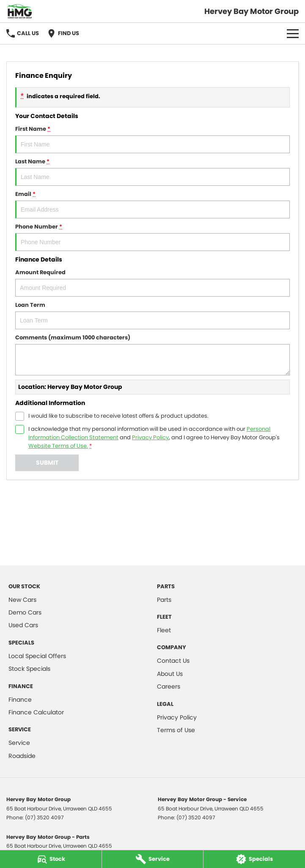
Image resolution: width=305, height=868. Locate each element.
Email (152, 204)
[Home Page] (20, 11)
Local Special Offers (37, 656)
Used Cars (23, 625)
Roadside (22, 756)
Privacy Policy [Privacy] (150, 437)
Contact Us (173, 661)
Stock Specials (29, 669)
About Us (170, 674)
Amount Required (152, 282)
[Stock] (51, 859)
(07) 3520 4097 (44, 817)
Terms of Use (176, 730)
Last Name (152, 172)
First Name (152, 139)
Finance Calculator (36, 712)
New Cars (22, 600)
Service (19, 743)
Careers (169, 686)
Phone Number (152, 237)
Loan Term (152, 315)
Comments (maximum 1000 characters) (152, 354)
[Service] (153, 859)
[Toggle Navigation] (293, 33)
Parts (164, 600)
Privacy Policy (177, 717)
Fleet (164, 630)
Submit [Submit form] (47, 463)
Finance (20, 700)
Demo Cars (25, 612)
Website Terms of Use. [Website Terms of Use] (58, 446)
